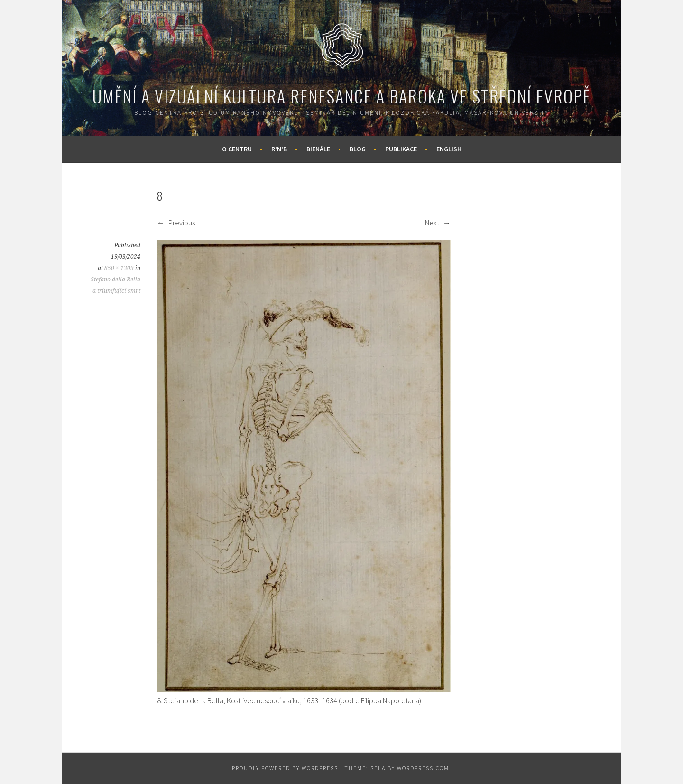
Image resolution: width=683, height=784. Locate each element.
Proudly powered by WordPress (285, 768)
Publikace (401, 149)
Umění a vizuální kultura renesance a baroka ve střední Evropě (341, 96)
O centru (237, 149)
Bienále (318, 149)
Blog (358, 149)
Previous (176, 223)
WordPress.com (423, 768)
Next (438, 223)
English (449, 149)
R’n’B (279, 149)
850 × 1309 (119, 268)
